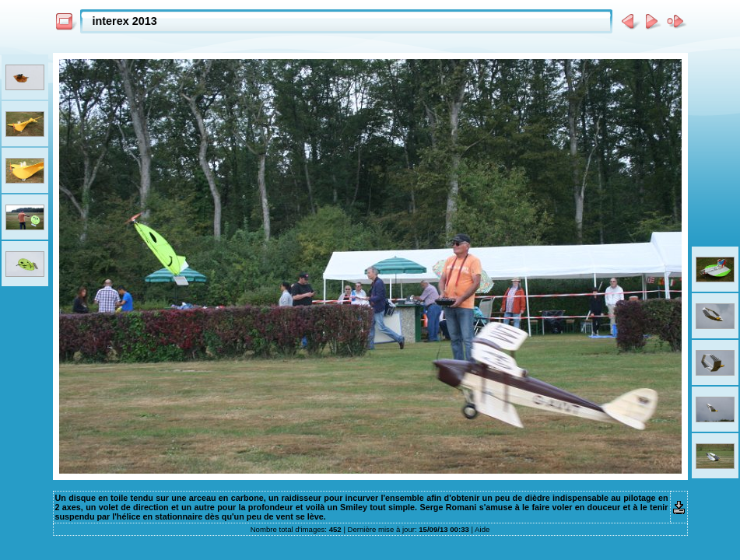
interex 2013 (125, 21)
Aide (482, 529)
